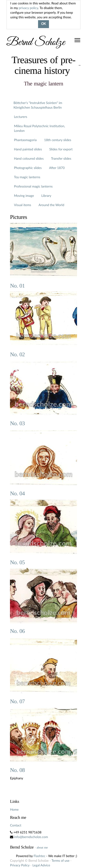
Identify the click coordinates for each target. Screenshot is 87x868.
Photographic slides (28, 168)
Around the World (51, 205)
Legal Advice (41, 865)
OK (43, 24)
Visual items (23, 205)
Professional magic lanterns (33, 186)
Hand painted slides (28, 149)
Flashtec (40, 856)
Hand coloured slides (29, 158)
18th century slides (58, 140)
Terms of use (60, 860)
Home (14, 809)
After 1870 (57, 168)
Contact (16, 825)
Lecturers (21, 117)
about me (42, 847)
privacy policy (28, 8)
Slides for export (61, 149)
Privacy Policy (20, 865)
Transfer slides (61, 158)
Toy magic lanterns (27, 177)
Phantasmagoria (25, 140)
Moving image (24, 196)
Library (46, 196)
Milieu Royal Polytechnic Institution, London (39, 128)
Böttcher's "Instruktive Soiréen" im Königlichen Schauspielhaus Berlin (38, 105)
